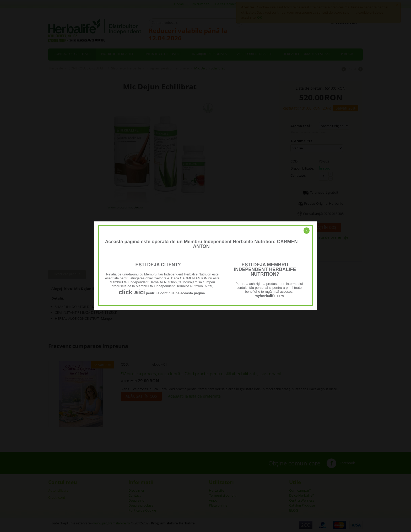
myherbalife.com (269, 296)
